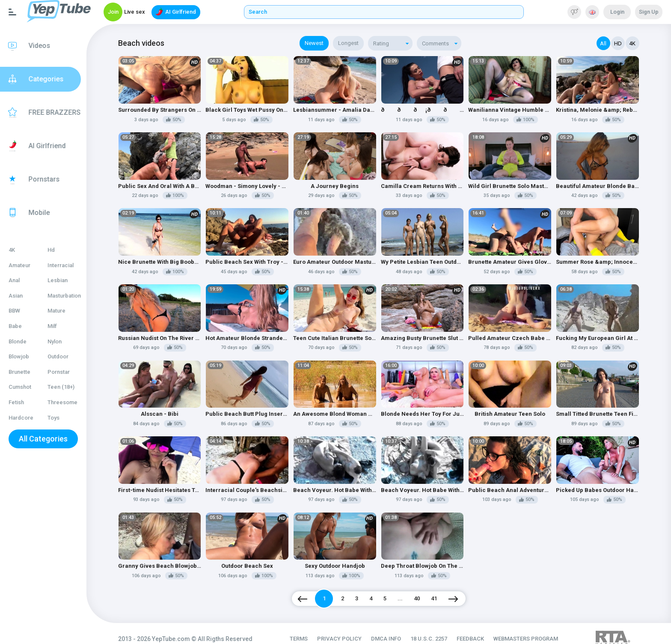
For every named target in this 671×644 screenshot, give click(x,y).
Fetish (16, 402)
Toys (62, 418)
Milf (61, 326)
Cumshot (20, 387)
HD (618, 43)
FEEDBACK (479, 627)
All (604, 43)
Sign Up (649, 12)
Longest (357, 43)
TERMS (308, 627)
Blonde (18, 341)
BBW (14, 311)
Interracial (69, 265)
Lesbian (66, 280)
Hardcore (21, 418)
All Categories (49, 439)
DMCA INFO (395, 627)
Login (617, 12)
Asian (16, 296)
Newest (323, 43)
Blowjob (19, 356)
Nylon (63, 341)
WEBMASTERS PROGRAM (535, 627)
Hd (60, 250)
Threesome (71, 402)
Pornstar (67, 372)
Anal (14, 280)
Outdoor (67, 356)
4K (12, 250)
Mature (65, 311)
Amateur (19, 265)
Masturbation (73, 296)
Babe (15, 326)
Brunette (19, 372)
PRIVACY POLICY (348, 627)
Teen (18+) (70, 387)
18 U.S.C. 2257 (438, 627)
